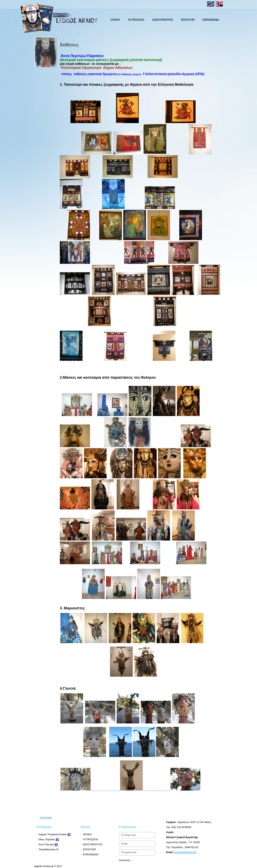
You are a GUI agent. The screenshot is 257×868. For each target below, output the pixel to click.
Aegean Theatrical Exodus (55, 834)
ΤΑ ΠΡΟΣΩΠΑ (136, 20)
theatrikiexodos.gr (49, 850)
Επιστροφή (46, 818)
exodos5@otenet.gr (185, 852)
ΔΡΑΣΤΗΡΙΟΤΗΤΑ (163, 20)
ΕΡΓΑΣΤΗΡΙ (188, 20)
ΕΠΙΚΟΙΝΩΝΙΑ (211, 20)
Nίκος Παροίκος (49, 839)
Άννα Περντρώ (48, 845)
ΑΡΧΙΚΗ (115, 20)
